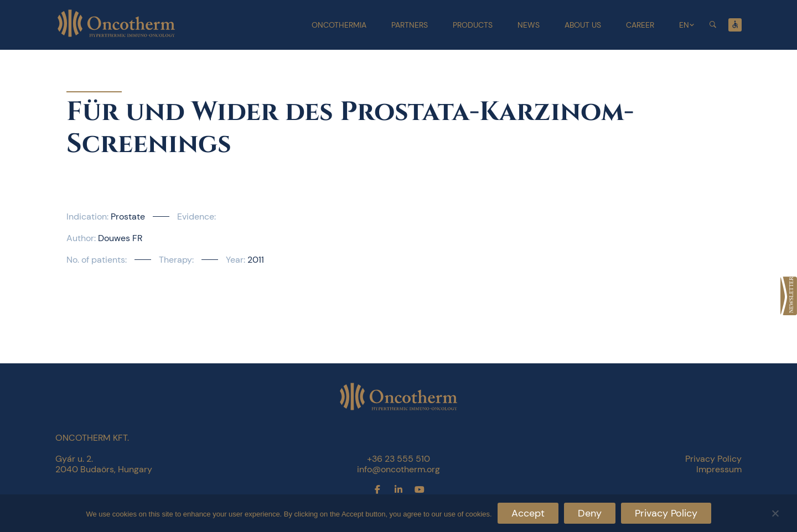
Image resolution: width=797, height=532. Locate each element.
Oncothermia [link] (339, 25)
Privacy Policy (666, 513)
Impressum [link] (719, 469)
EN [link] (684, 25)
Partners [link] (410, 25)
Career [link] (640, 25)
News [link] (529, 25)
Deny (590, 513)
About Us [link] (583, 25)
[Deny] (775, 512)
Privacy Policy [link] (713, 459)
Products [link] (473, 25)
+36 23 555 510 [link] (398, 459)
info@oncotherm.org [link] (398, 469)
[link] (789, 296)
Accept (528, 513)
